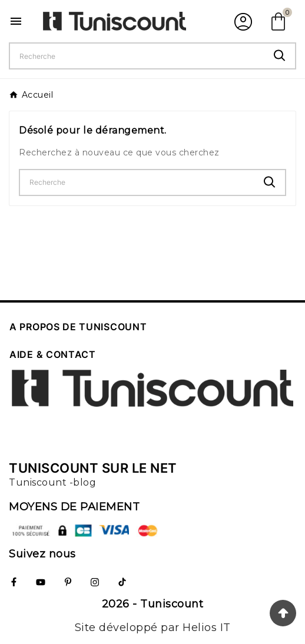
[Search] (280, 56)
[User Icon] (242, 21)
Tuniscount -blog (52, 482)
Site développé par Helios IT (153, 628)
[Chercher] (137, 56)
